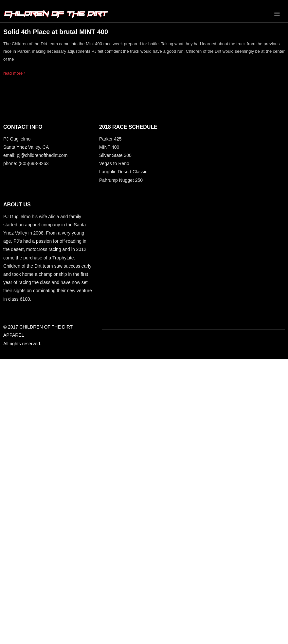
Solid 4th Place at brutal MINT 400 (56, 32)
